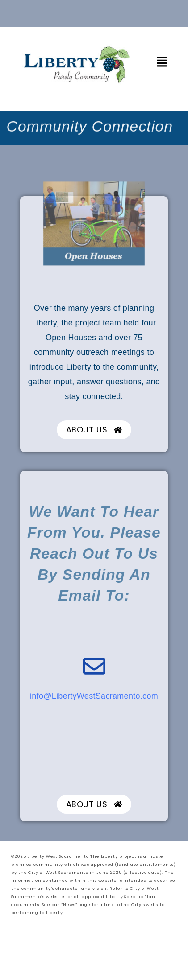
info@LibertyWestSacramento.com (94, 696)
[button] (162, 62)
